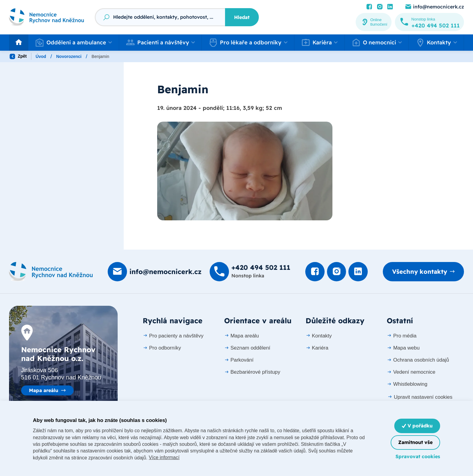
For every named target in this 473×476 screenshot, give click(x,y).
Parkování (239, 360)
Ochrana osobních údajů (418, 360)
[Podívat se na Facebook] (369, 7)
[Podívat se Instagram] (380, 7)
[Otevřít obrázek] (245, 171)
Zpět (18, 56)
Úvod (41, 56)
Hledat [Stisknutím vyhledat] (242, 17)
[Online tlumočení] (374, 22)
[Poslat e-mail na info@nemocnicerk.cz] (434, 7)
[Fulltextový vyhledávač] (160, 17)
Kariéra (317, 348)
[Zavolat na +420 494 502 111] (429, 22)
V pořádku (417, 426)
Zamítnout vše (415, 442)
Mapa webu (403, 348)
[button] (74, 43)
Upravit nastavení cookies (420, 397)
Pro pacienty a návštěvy (173, 336)
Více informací (164, 457)
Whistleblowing (407, 384)
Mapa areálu (44, 390)
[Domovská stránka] (51, 272)
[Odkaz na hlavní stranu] (46, 17)
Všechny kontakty (419, 272)
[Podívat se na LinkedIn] (390, 7)
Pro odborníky (162, 348)
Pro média (402, 336)
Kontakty (319, 336)
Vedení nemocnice (411, 372)
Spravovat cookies (418, 456)
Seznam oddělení (247, 348)
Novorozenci (69, 56)
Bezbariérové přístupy (252, 372)
